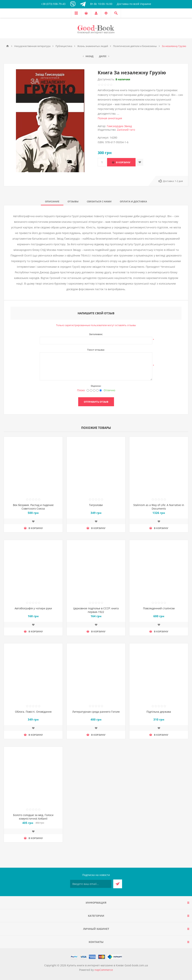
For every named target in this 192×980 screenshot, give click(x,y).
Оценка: (96, 386)
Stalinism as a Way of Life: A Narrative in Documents (159, 507)
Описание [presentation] (52, 201)
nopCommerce (104, 970)
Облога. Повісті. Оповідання (33, 712)
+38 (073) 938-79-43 (53, 4)
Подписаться (118, 884)
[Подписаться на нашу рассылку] (91, 884)
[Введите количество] (102, 162)
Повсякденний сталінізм (159, 608)
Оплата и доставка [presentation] (133, 201)
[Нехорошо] (91, 390)
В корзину (123, 162)
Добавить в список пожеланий (140, 162)
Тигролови (96, 505)
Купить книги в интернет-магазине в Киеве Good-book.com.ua (107, 965)
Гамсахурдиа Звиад (119, 126)
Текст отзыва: (96, 350)
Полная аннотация (110, 118)
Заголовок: (96, 334)
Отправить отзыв (96, 402)
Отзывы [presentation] (73, 201)
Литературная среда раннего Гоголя (96, 712)
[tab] (52, 201)
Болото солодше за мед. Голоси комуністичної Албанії (33, 817)
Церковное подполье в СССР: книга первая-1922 (96, 610)
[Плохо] (88, 390)
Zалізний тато (126, 130)
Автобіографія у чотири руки (33, 608)
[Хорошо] (97, 390)
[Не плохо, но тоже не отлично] (94, 390)
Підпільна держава (159, 712)
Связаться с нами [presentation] (99, 201)
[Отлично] (101, 390)
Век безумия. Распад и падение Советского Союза (33, 507)
